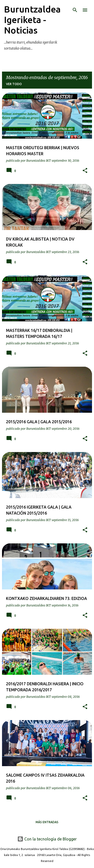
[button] (85, 171)
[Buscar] (75, 10)
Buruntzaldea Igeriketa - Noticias (32, 20)
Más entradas (47, 822)
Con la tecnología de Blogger (47, 839)
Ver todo (14, 84)
